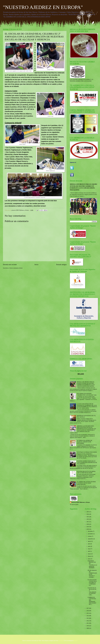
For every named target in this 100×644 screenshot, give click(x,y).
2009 (88, 628)
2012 (88, 621)
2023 (88, 517)
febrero (90, 556)
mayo (89, 549)
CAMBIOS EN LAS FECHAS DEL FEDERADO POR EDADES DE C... (92, 601)
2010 (88, 626)
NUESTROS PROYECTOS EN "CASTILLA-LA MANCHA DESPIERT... (92, 564)
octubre (90, 536)
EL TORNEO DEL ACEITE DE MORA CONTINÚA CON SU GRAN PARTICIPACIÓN (86, 483)
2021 (88, 522)
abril (89, 551)
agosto (90, 541)
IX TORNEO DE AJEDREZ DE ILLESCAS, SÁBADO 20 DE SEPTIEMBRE (85, 442)
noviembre (91, 534)
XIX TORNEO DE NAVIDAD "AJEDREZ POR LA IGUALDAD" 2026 (87, 394)
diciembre (90, 531)
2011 (88, 623)
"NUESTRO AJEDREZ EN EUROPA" (43, 7)
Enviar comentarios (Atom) (16, 268)
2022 (88, 519)
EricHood (61, 641)
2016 (88, 611)
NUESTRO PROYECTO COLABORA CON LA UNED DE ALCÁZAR (86, 472)
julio (89, 544)
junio (89, 546)
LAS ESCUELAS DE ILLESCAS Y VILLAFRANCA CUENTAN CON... (92, 591)
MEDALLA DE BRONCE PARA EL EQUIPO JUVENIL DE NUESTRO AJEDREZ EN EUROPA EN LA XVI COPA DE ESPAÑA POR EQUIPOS (86, 384)
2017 (88, 608)
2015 (88, 613)
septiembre (91, 539)
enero (89, 559)
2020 (88, 524)
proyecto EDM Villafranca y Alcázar (81, 502)
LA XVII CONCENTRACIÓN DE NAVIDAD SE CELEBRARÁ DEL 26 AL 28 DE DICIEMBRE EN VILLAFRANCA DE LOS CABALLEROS (87, 406)
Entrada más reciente (10, 265)
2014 (88, 616)
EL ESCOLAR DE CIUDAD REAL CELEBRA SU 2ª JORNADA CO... (92, 583)
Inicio (36, 265)
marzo (90, 554)
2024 (88, 514)
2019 (88, 527)
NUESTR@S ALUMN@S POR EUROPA (87, 452)
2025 (88, 512)
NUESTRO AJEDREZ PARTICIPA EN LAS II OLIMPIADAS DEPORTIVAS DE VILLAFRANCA (87, 462)
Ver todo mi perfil (74, 505)
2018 (88, 529)
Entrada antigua (61, 265)
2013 (88, 618)
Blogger (76, 641)
